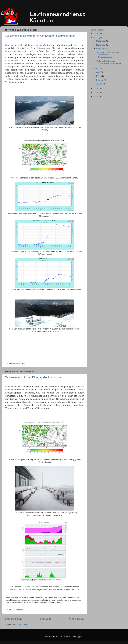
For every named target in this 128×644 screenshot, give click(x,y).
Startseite (46, 619)
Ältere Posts (77, 619)
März (99, 76)
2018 (96, 34)
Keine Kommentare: (17, 363)
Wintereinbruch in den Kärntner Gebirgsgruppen (34, 377)
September (102, 49)
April (99, 72)
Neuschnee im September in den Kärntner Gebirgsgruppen (40, 36)
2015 (96, 93)
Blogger (79, 637)
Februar (100, 80)
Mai (98, 68)
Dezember (101, 41)
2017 (96, 37)
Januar (100, 84)
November (101, 45)
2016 (96, 89)
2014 (96, 97)
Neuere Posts (14, 619)
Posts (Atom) (22, 625)
